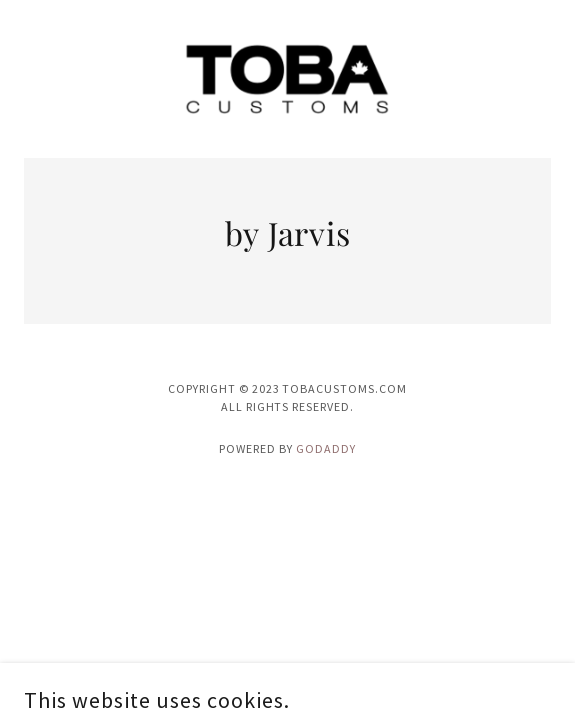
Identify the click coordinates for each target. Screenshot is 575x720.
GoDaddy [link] (326, 448)
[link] (287, 79)
